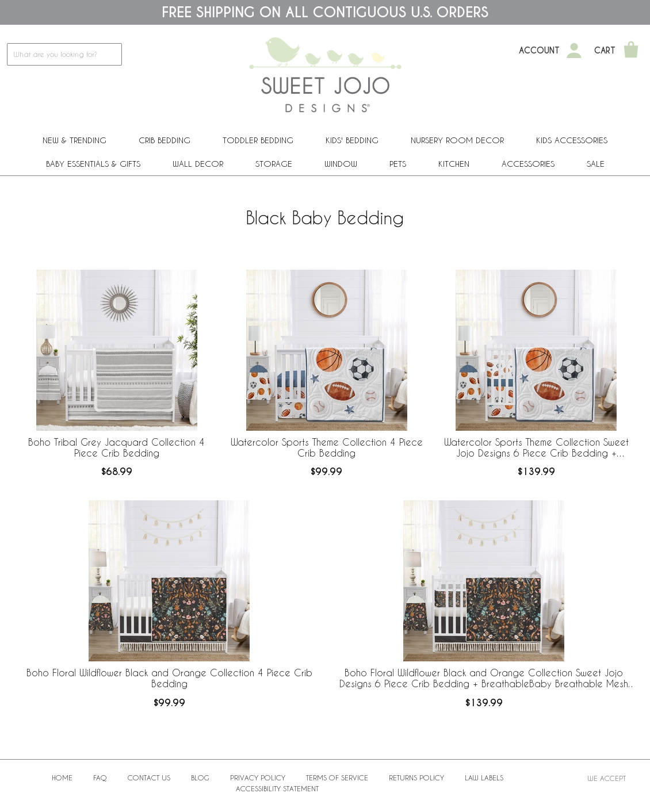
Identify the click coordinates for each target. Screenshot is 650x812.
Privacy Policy (258, 777)
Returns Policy (416, 777)
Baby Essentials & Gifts (93, 164)
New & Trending (74, 140)
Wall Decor (198, 164)
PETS (398, 164)
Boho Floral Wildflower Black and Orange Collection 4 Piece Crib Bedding (169, 678)
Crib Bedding (165, 140)
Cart (605, 51)
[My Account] (574, 51)
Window (341, 164)
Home (62, 777)
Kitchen (454, 164)
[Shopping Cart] (631, 51)
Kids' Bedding (352, 140)
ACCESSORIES (528, 164)
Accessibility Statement (277, 788)
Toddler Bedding (258, 140)
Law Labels (484, 777)
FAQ (100, 777)
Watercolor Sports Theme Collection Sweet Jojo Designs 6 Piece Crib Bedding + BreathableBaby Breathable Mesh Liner (536, 448)
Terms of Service (337, 777)
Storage (274, 164)
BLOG (200, 777)
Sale (596, 164)
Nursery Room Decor (457, 140)
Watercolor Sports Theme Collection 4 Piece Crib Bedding (327, 447)
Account (539, 51)
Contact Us (149, 777)
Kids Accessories (572, 140)
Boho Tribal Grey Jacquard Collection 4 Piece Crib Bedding (116, 447)
